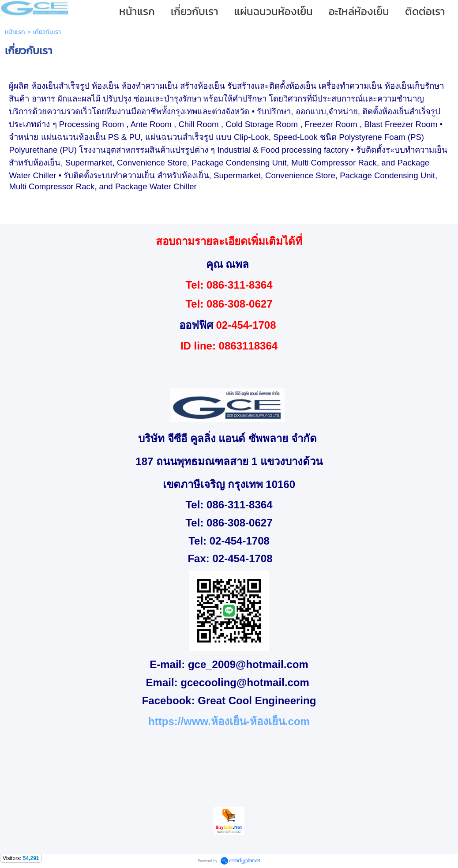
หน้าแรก (15, 32)
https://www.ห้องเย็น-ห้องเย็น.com (229, 721)
